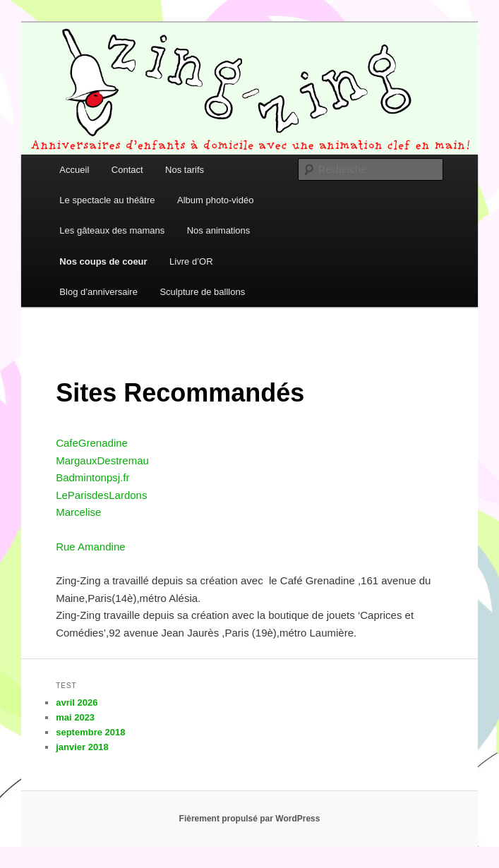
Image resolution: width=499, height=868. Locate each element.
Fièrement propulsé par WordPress (250, 819)
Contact (127, 170)
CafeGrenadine (92, 443)
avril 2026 (77, 703)
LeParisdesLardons (101, 495)
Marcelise (78, 512)
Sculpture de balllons (202, 292)
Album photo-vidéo (215, 200)
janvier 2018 (82, 747)
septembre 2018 (90, 732)
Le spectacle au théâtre (107, 200)
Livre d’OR (191, 261)
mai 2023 (75, 717)
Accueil (74, 170)
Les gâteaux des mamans (112, 230)
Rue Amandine (90, 547)
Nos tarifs (185, 170)
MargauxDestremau (102, 460)
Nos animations (219, 230)
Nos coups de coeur (103, 261)
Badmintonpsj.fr (92, 477)
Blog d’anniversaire (98, 292)
